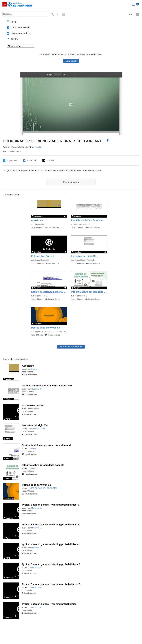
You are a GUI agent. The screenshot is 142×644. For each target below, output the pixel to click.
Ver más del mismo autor (71, 347)
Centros (15, 39)
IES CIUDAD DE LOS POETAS (54, 332)
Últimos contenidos (21, 33)
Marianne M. (37, 508)
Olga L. (43, 224)
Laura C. (44, 296)
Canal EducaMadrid (21, 27)
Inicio (14, 22)
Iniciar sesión (71, 61)
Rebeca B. (45, 260)
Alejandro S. (85, 224)
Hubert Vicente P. (88, 260)
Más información (71, 182)
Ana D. (38, 147)
